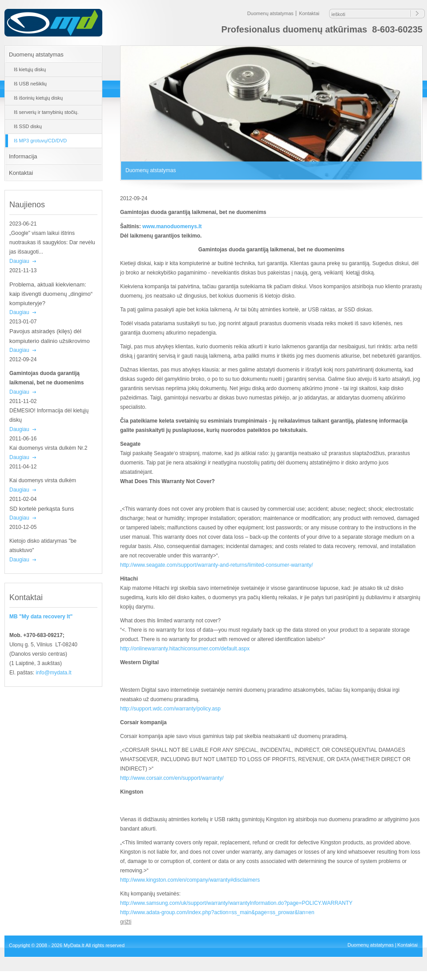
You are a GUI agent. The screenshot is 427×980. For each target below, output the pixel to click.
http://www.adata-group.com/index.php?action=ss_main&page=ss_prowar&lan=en (217, 912)
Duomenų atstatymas (270, 13)
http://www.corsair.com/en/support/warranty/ (172, 778)
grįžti (126, 922)
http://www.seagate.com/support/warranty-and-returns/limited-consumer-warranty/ (217, 565)
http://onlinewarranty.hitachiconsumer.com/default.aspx (185, 649)
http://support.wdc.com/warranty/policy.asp (170, 709)
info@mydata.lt (53, 673)
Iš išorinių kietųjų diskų (38, 98)
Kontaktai (309, 13)
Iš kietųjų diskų (30, 69)
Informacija (23, 156)
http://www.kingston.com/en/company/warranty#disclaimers (190, 880)
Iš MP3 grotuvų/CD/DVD (40, 141)
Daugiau (19, 261)
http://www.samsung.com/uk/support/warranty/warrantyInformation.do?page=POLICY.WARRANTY (236, 903)
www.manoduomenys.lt (172, 226)
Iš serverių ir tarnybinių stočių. (46, 112)
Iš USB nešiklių (30, 84)
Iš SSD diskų (28, 126)
